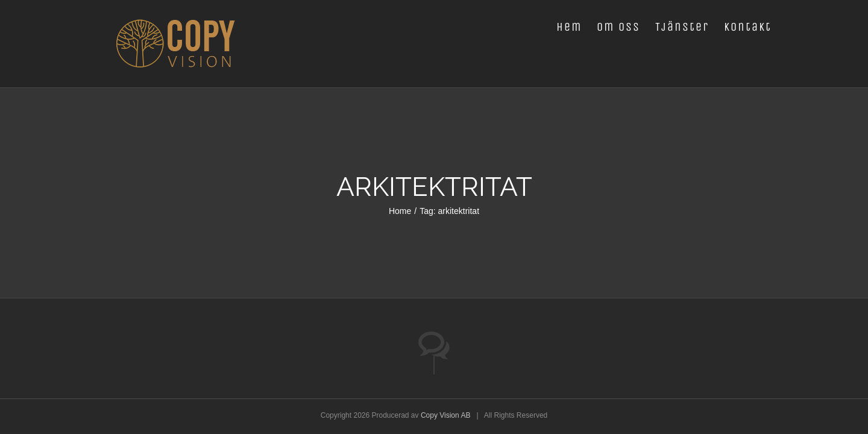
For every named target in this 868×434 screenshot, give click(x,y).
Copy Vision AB (446, 415)
